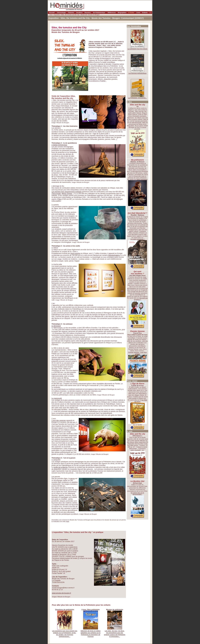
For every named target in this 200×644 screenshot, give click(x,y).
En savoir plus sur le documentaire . (137, 493)
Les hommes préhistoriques (137, 73)
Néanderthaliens (114, 255)
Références (112, 13)
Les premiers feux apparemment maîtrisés (67, 192)
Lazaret (75, 167)
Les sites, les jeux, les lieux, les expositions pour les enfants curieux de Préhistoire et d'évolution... (115, 634)
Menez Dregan (67, 194)
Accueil (52, 13)
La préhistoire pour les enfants (137, 49)
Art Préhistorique (99, 13)
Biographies (122, 13)
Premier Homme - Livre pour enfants (137, 353)
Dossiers (88, 13)
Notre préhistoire (142, 179)
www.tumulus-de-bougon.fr (62, 593)
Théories (71, 13)
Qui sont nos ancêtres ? (141, 299)
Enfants (145, 13)
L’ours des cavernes (59, 421)
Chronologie (61, 13)
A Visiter (131, 13)
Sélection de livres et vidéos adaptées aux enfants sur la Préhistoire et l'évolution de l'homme (91, 634)
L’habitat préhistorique (59, 145)
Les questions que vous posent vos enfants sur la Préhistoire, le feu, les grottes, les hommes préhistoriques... (65, 634)
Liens (138, 13)
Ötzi (60, 199)
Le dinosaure (56, 326)
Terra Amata (56, 194)
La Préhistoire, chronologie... (137, 98)
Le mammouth (57, 398)
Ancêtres (79, 13)
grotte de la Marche (61, 467)
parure (72, 479)
